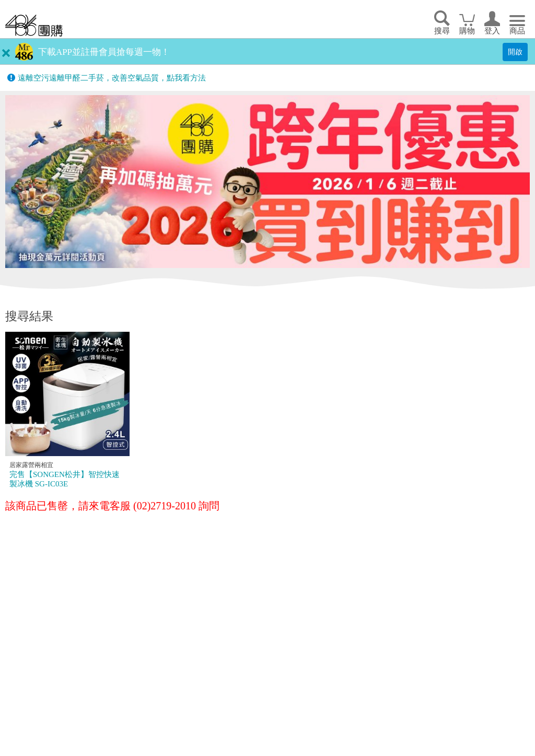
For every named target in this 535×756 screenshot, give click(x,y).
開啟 (515, 52)
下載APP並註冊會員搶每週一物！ (104, 52)
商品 (517, 31)
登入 (492, 31)
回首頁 (34, 25)
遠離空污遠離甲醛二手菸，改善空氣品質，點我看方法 (112, 78)
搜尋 (442, 31)
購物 (467, 31)
